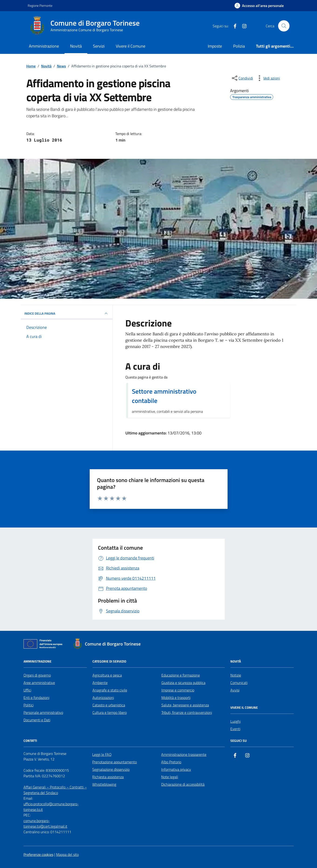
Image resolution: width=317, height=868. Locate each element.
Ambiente (100, 683)
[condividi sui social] (242, 78)
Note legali (170, 777)
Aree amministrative (39, 683)
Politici (29, 705)
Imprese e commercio (178, 690)
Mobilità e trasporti (176, 698)
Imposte (215, 46)
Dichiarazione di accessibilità (183, 784)
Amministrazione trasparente (184, 754)
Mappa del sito (67, 854)
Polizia (239, 46)
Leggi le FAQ (102, 754)
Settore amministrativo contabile (164, 396)
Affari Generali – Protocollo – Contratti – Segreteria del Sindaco (55, 790)
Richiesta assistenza (108, 777)
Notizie (236, 675)
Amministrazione (44, 46)
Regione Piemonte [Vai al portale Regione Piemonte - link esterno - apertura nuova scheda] (40, 5)
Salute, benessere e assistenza (185, 705)
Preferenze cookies (38, 854)
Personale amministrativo (43, 712)
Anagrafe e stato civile (110, 690)
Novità (76, 46)
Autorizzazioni (103, 698)
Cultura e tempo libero (110, 712)
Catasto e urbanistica (109, 705)
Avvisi (235, 690)
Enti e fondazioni (36, 698)
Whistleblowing (104, 784)
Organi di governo (37, 675)
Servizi (99, 46)
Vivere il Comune (131, 46)
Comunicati (239, 683)
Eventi (235, 729)
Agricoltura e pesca (107, 675)
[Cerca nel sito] (284, 26)
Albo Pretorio (171, 762)
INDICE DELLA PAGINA (67, 313)
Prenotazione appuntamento (114, 762)
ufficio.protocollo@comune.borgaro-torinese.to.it (51, 807)
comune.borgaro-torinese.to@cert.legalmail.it (45, 823)
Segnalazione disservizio (111, 769)
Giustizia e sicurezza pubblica (183, 683)
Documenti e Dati (37, 720)
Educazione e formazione (181, 675)
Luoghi (235, 721)
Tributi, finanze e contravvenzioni (187, 712)
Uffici (27, 690)
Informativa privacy (176, 769)
